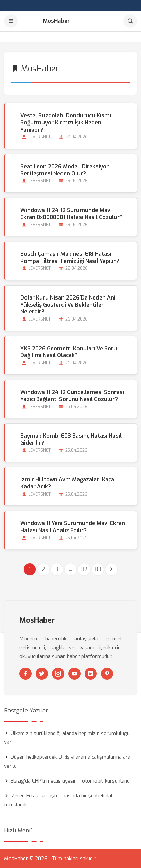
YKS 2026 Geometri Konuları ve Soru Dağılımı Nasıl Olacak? (69, 352)
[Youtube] (74, 674)
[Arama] (130, 21)
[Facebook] (25, 674)
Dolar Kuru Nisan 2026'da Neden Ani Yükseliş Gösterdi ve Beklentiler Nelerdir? (68, 305)
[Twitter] (42, 674)
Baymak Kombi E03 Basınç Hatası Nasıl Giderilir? (71, 439)
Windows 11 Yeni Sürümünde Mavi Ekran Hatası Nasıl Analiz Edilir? (73, 527)
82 (84, 569)
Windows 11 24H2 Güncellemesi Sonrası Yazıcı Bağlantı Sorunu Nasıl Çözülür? (72, 396)
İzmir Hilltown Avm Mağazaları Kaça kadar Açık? (67, 483)
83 (98, 569)
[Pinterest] (107, 674)
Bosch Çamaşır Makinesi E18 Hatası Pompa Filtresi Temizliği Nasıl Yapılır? (70, 257)
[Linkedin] (91, 674)
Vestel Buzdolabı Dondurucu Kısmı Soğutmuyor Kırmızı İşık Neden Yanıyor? (66, 123)
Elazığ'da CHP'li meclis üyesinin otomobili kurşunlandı (71, 781)
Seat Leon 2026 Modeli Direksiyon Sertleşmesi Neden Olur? (65, 170)
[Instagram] (58, 674)
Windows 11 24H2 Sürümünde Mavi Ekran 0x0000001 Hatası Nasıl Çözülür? (72, 214)
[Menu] (11, 21)
